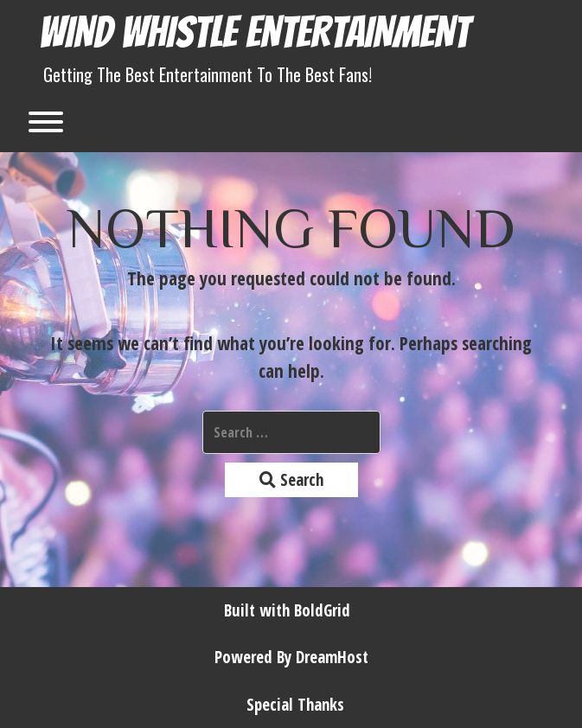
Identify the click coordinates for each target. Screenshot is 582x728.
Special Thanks (295, 705)
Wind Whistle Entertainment (254, 32)
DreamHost (332, 657)
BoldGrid (322, 610)
